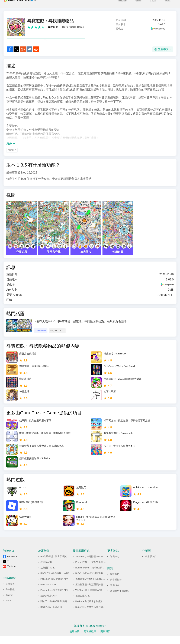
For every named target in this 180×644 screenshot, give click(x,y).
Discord (9, 603)
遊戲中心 (115, 564)
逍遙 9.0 (114, 593)
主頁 (161, 4)
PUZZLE (53, 27)
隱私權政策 (90, 639)
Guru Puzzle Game (73, 27)
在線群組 (10, 597)
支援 (147, 4)
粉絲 (132, 4)
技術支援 (10, 592)
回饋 (9, 308)
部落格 (116, 4)
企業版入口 (151, 564)
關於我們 (115, 582)
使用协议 (75, 639)
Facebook (12, 564)
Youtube (11, 574)
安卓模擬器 (116, 587)
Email (8, 608)
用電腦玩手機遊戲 (119, 599)
